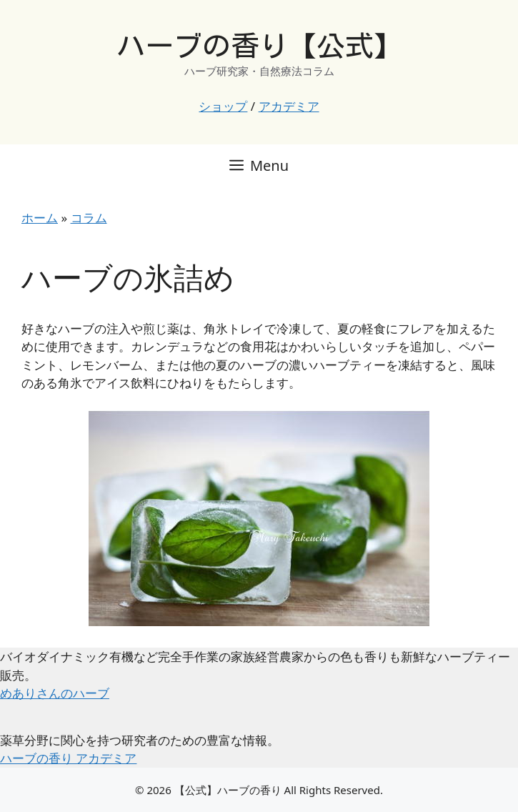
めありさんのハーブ (55, 693)
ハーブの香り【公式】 (259, 46)
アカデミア (289, 106)
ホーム (40, 218)
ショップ (223, 106)
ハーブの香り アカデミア (68, 758)
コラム (89, 218)
